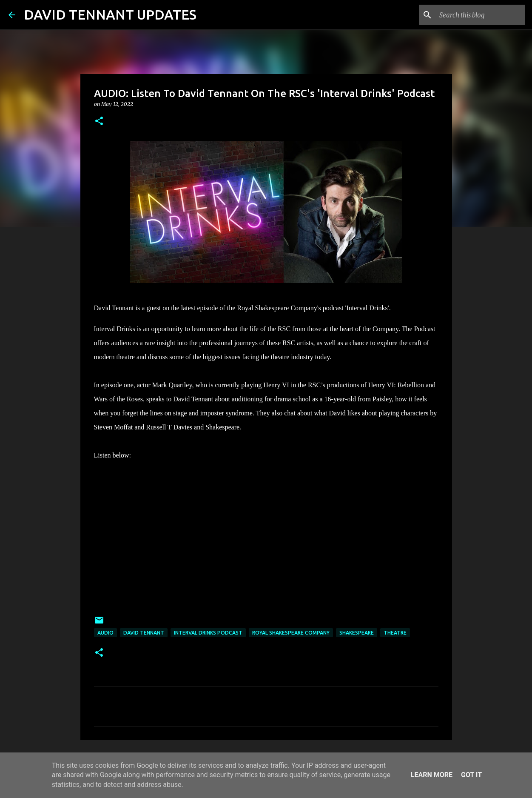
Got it (471, 775)
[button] (99, 122)
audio (105, 633)
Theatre (395, 633)
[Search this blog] (481, 15)
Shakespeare (357, 633)
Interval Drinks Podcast (208, 633)
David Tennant (144, 633)
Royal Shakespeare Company (291, 633)
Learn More (432, 775)
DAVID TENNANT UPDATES (110, 14)
